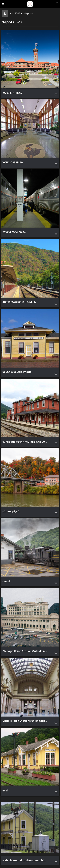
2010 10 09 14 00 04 (14, 232)
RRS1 (5, 791)
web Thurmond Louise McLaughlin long (24, 861)
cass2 (6, 581)
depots (28, 13)
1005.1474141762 (12, 93)
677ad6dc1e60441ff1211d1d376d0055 (24, 442)
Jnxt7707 (16, 13)
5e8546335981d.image (17, 372)
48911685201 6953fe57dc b (19, 302)
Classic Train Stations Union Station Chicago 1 (24, 721)
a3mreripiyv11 (11, 512)
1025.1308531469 (13, 163)
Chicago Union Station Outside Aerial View (24, 651)
